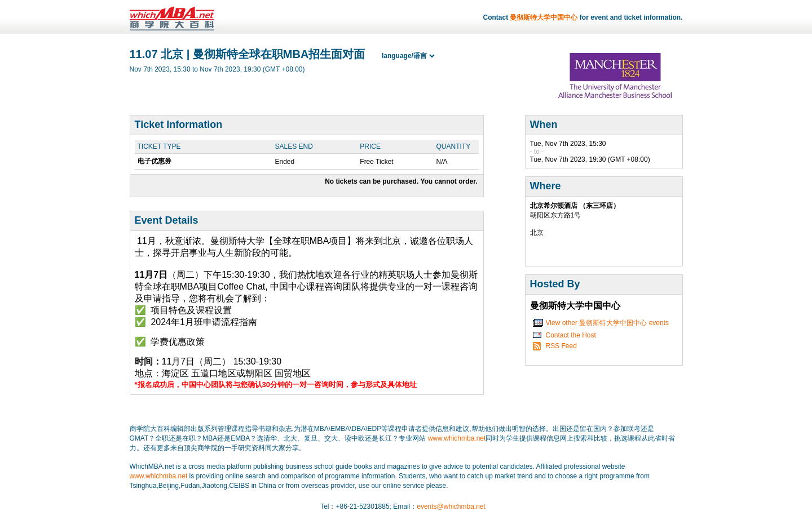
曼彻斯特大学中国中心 (544, 17)
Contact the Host (571, 335)
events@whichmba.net (451, 506)
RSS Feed (561, 346)
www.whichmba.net (457, 438)
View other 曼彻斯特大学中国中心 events (608, 323)
